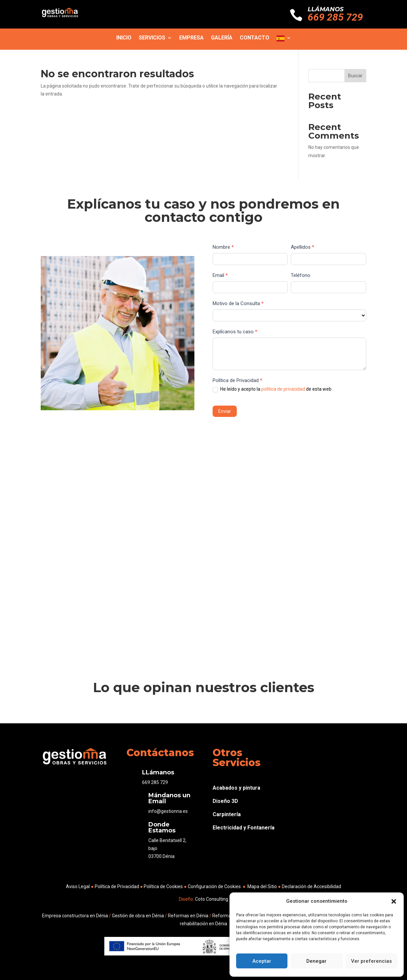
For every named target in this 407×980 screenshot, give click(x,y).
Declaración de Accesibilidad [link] (311, 886)
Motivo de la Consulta (238, 303)
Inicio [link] (124, 38)
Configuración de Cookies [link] (214, 886)
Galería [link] (222, 38)
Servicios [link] (152, 38)
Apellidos (303, 247)
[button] (394, 901)
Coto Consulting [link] (211, 899)
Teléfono (301, 275)
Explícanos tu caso (235, 332)
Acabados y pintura (236, 788)
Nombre (223, 247)
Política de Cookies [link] (164, 886)
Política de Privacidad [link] (117, 886)
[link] (60, 16)
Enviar (225, 411)
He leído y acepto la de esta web (272, 389)
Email (220, 275)
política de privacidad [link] (283, 389)
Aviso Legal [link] (78, 886)
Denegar (316, 961)
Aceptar (262, 961)
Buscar (355, 76)
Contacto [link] (254, 38)
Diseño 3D (225, 801)
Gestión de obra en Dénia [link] (138, 916)
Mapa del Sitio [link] (262, 886)
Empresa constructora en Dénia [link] (75, 916)
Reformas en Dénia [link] (188, 916)
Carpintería (227, 814)
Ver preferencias (371, 961)
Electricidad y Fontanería (244, 828)
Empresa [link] (191, 38)
